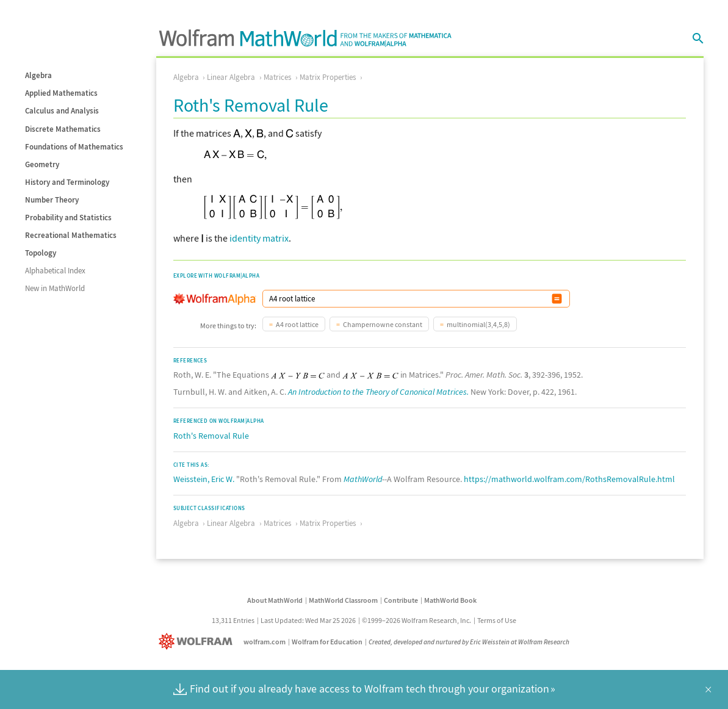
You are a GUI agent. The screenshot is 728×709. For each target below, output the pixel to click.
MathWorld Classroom (343, 600)
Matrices (277, 77)
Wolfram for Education (327, 642)
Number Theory (52, 200)
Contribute (401, 600)
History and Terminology (67, 182)
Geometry (42, 164)
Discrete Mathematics (63, 129)
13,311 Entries (233, 620)
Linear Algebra (231, 77)
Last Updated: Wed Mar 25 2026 (308, 620)
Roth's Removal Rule (211, 436)
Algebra (38, 75)
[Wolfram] (198, 642)
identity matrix (259, 238)
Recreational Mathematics (71, 235)
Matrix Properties (328, 77)
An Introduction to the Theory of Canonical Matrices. (378, 392)
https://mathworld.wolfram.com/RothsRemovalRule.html (569, 479)
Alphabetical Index (55, 271)
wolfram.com (265, 642)
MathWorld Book (450, 600)
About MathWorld (275, 600)
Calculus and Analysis (62, 111)
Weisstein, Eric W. (204, 479)
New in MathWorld (55, 288)
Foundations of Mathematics (74, 147)
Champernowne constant (383, 324)
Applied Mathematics (61, 93)
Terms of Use (497, 620)
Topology (41, 253)
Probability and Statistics (68, 218)
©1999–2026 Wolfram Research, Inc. (416, 620)
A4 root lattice (297, 324)
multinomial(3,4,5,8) (478, 324)
